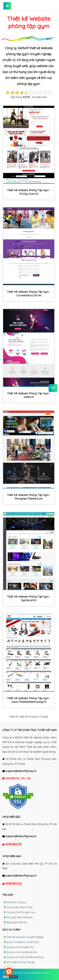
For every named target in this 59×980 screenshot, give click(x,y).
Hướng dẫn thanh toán (20, 907)
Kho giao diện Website (19, 917)
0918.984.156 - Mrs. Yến (18, 778)
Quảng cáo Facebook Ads (22, 952)
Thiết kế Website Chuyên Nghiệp (25, 937)
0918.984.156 (13, 844)
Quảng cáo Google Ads (20, 947)
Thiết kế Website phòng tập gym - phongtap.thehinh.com (29, 497)
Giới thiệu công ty (16, 902)
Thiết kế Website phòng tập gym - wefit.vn (29, 395)
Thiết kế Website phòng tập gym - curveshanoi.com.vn (29, 294)
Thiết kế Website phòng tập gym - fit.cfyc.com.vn (29, 192)
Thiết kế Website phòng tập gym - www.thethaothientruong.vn (29, 700)
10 (50, 92)
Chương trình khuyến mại (21, 912)
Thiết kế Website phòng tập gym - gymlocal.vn (29, 598)
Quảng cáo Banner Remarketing (25, 957)
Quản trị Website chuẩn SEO (23, 942)
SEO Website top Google (21, 962)
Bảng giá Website (17, 922)
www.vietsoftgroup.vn (36, 973)
